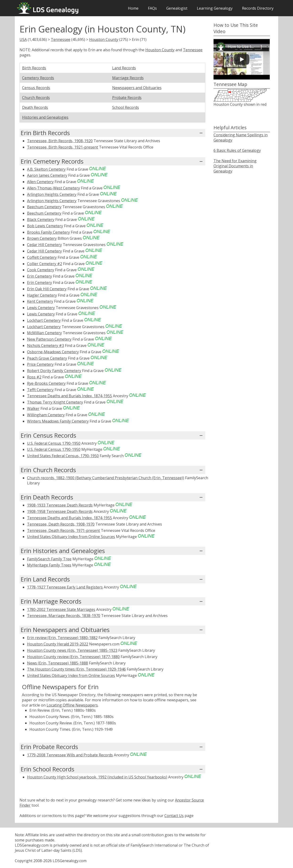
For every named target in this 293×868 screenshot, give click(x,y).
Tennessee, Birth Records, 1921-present (63, 147)
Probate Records (127, 98)
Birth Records (34, 68)
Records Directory (258, 8)
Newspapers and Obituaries (137, 88)
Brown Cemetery (42, 238)
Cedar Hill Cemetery (44, 245)
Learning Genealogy (215, 8)
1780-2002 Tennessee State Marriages (61, 609)
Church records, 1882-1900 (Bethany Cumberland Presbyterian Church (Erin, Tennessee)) (106, 478)
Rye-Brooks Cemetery (46, 383)
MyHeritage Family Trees (49, 565)
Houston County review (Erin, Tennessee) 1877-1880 (73, 657)
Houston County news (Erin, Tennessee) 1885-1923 (72, 650)
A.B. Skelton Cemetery (46, 169)
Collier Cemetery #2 (45, 264)
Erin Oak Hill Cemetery (47, 289)
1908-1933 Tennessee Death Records (60, 505)
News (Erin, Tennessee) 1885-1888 (57, 663)
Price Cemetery (40, 364)
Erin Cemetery (40, 276)
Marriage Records (128, 78)
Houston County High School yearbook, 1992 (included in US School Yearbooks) (97, 777)
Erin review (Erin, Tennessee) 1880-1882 (62, 638)
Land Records (124, 68)
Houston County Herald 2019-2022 (58, 644)
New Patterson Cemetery (49, 339)
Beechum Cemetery (44, 207)
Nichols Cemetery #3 (46, 346)
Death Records (35, 107)
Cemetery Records (38, 78)
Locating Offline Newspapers (72, 705)
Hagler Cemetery (42, 295)
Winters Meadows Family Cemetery (58, 421)
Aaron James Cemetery (47, 175)
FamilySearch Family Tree (49, 559)
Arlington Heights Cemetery (52, 194)
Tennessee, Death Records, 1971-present (63, 530)
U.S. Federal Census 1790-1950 (54, 443)
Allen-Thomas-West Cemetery (53, 188)
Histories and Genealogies (45, 117)
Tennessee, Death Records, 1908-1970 (61, 524)
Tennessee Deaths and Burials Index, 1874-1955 (69, 396)
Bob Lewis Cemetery (45, 226)
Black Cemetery (41, 220)
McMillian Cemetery (44, 333)
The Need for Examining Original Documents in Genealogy (235, 166)
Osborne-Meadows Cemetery (53, 352)
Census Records (36, 88)
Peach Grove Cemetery (47, 358)
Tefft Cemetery (40, 390)
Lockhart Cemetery (44, 320)
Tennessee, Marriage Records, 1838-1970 (64, 616)
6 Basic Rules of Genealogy (237, 150)
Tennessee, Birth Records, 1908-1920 (60, 141)
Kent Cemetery (40, 301)
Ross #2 (34, 377)
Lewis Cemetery (41, 308)
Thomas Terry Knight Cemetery (55, 402)
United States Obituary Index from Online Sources (71, 537)
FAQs (152, 8)
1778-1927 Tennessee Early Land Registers (65, 587)
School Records (126, 107)
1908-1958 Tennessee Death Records (60, 511)
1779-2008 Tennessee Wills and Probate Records (70, 755)
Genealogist (177, 8)
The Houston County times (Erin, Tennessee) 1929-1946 (76, 669)
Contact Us (174, 816)
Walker (33, 408)
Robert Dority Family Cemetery (54, 371)
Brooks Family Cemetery (48, 232)
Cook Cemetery (41, 270)
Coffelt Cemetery (42, 257)
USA (23, 39)
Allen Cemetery (40, 182)
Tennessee (61, 39)
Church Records (36, 98)
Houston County (104, 39)
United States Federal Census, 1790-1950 (63, 456)
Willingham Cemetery (46, 415)
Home (133, 8)
